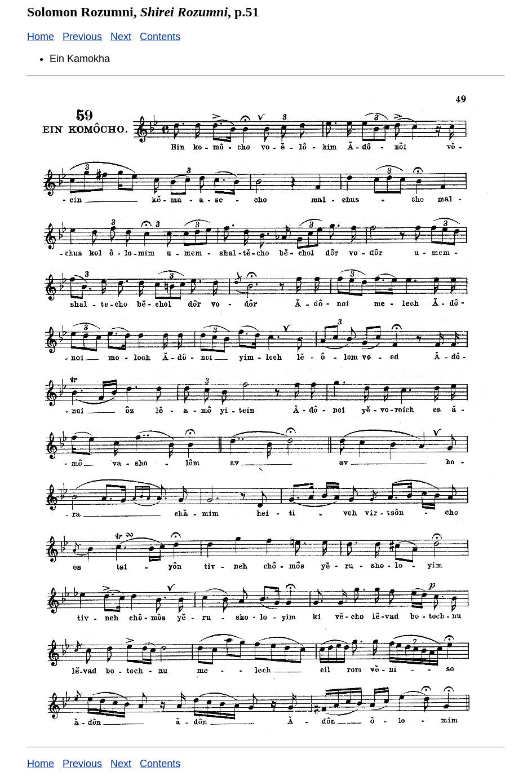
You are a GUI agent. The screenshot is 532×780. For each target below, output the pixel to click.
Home (41, 37)
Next (121, 37)
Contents (160, 37)
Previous (82, 37)
